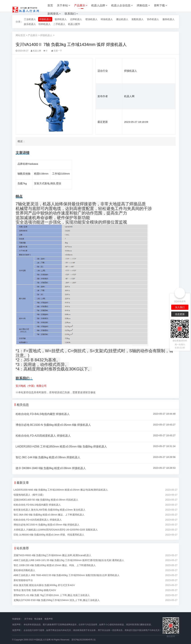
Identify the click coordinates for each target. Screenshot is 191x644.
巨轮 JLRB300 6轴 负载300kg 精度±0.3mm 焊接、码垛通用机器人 (49, 535)
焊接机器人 (45, 19)
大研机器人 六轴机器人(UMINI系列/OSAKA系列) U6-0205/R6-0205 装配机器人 (56, 530)
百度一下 (58, 51)
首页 (50, 5)
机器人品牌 (99, 5)
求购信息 (143, 5)
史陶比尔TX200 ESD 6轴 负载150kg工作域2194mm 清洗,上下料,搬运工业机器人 (57, 600)
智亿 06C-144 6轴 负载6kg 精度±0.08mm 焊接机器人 (48, 457)
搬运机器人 (122, 19)
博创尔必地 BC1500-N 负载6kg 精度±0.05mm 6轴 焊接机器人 (53, 425)
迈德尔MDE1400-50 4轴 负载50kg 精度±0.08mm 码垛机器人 (46, 500)
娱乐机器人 (30, 24)
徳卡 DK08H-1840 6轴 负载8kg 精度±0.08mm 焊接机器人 (51, 468)
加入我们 (180, 307)
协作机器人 (153, 19)
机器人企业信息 (122, 5)
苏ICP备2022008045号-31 (84, 640)
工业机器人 (30, 19)
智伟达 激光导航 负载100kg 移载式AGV (35, 590)
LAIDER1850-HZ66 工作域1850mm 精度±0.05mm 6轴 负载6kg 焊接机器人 (61, 447)
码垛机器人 (107, 19)
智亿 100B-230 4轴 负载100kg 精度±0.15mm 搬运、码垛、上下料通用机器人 (55, 565)
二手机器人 (59, 24)
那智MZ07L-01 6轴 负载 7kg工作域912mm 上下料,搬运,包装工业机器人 (52, 595)
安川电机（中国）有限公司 (31, 386)
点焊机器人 (76, 19)
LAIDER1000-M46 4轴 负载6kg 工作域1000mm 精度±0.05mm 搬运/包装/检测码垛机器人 (61, 490)
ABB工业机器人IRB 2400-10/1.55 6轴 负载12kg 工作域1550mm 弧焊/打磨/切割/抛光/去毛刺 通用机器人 (69, 560)
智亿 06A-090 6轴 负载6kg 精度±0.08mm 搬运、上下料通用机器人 (49, 515)
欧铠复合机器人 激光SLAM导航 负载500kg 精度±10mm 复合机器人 (50, 510)
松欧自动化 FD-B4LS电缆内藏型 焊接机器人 (43, 414)
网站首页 (20, 35)
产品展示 (81, 5)
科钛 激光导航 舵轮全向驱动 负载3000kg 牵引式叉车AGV (44, 585)
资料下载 (160, 5)
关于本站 (64, 5)
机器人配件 (74, 24)
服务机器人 (168, 19)
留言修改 (90, 392)
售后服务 (38, 619)
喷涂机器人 (91, 19)
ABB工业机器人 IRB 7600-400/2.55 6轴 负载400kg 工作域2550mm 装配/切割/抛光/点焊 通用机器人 (67, 575)
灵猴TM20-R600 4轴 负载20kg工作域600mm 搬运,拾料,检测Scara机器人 (53, 555)
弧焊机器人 (61, 19)
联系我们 (71, 14)
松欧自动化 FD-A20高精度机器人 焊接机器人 (43, 436)
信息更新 (180, 314)
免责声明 (48, 619)
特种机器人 (45, 24)
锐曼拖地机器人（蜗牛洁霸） (29, 495)
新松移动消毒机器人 (24, 570)
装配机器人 (138, 19)
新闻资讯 (54, 14)
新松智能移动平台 (23, 580)
